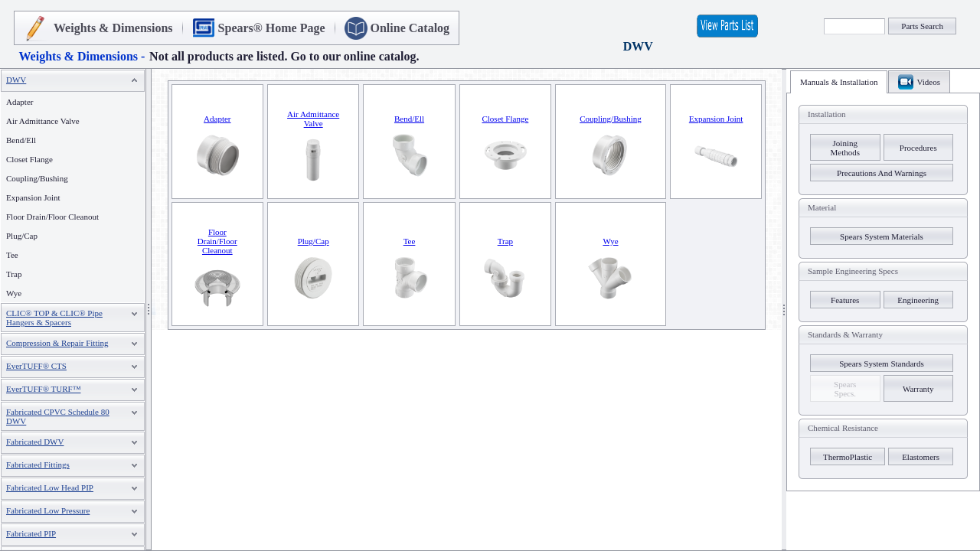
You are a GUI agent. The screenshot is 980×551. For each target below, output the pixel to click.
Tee (12, 255)
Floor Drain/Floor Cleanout (52, 217)
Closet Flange (29, 159)
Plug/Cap (22, 236)
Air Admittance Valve (43, 121)
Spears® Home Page (272, 28)
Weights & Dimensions (113, 28)
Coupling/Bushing (37, 178)
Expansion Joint (33, 197)
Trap (14, 274)
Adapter (20, 102)
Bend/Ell (21, 140)
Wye (14, 293)
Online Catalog (410, 28)
